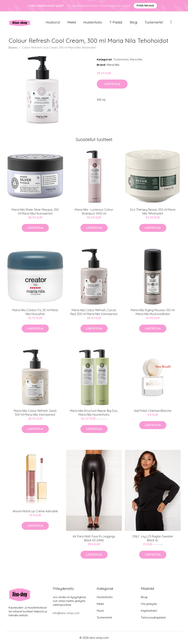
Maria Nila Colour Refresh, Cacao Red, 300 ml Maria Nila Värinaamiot (94, 312)
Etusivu (13, 47)
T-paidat (116, 22)
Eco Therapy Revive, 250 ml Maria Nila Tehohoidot (153, 212)
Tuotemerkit (154, 22)
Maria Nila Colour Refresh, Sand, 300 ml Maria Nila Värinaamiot (35, 413)
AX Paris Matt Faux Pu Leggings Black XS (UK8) (94, 538)
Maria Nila (136, 59)
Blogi (134, 22)
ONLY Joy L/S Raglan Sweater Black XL (153, 538)
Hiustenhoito (93, 22)
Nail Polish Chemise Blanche (153, 411)
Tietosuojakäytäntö (153, 617)
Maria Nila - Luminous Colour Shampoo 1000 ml (94, 212)
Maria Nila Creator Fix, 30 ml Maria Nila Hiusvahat (35, 312)
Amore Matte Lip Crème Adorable (35, 511)
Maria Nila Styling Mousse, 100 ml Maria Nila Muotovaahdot (153, 312)
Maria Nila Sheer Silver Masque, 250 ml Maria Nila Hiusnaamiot (35, 212)
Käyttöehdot (149, 611)
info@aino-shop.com (66, 613)
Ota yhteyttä (149, 604)
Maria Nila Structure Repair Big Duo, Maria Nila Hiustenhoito (94, 413)
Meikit (72, 22)
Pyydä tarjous (145, 6)
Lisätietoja (112, 84)
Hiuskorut (53, 22)
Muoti (100, 611)
